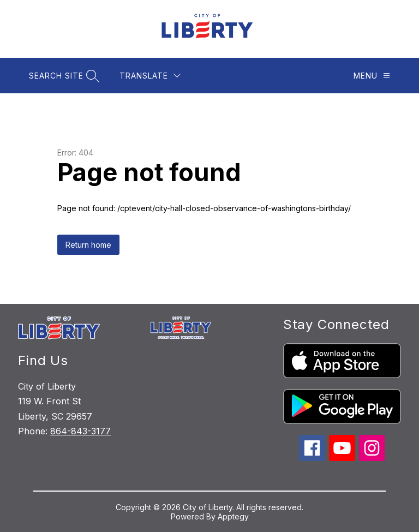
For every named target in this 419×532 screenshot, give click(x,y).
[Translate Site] (150, 76)
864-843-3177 (80, 431)
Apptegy (233, 516)
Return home (88, 245)
